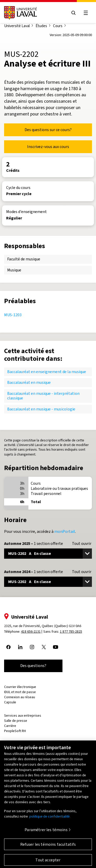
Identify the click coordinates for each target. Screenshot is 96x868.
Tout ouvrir (82, 544)
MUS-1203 (13, 315)
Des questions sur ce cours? (48, 130)
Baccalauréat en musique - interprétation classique (43, 396)
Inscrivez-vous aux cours (48, 147)
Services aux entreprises (23, 716)
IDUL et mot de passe (20, 692)
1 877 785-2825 (71, 632)
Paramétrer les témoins (46, 833)
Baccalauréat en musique (29, 382)
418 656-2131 (31, 632)
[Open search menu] (73, 13)
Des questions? (33, 666)
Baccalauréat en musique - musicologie (41, 409)
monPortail (65, 531)
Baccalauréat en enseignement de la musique (47, 372)
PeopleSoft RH (15, 731)
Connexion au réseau (20, 697)
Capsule (10, 702)
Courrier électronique (20, 687)
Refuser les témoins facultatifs (48, 847)
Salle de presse (16, 721)
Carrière (10, 726)
